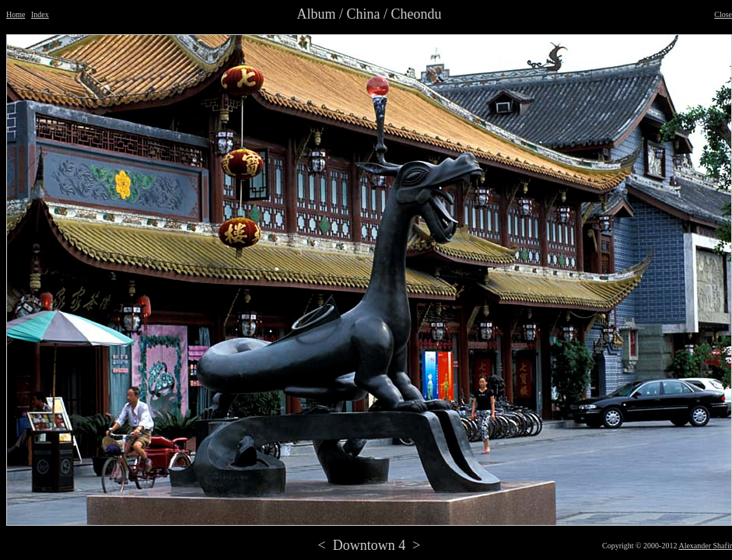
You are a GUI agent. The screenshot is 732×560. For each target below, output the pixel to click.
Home (16, 14)
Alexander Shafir (705, 546)
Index (40, 14)
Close (723, 14)
